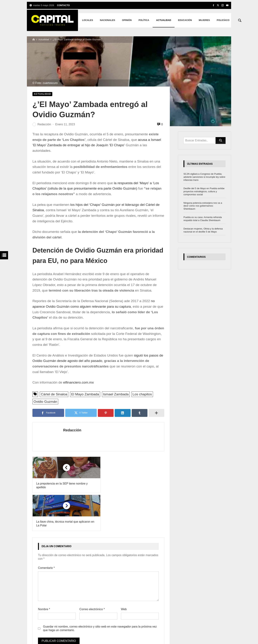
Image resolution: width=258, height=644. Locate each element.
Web (124, 571)
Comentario (46, 530)
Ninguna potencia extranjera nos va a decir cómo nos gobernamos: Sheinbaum (203, 206)
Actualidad (44, 39)
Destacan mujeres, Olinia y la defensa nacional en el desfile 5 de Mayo (203, 230)
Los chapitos (142, 394)
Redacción (69, 430)
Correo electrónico (92, 571)
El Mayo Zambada (85, 394)
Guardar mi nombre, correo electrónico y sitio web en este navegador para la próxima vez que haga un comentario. (100, 590)
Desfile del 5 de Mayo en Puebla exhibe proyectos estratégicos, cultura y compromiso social (204, 191)
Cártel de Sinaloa (54, 394)
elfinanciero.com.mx (79, 382)
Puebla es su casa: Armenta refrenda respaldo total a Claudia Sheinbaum (203, 219)
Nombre (44, 571)
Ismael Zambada (116, 394)
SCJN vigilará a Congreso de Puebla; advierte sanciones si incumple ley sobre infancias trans (204, 177)
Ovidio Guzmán (45, 402)
